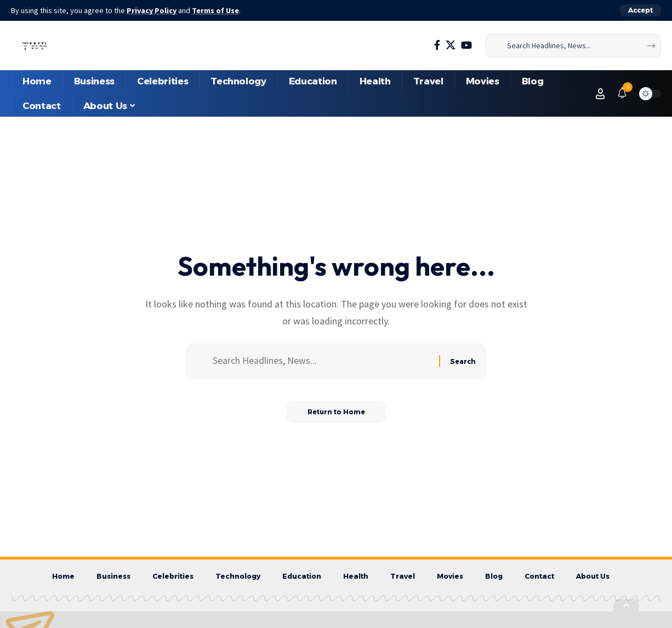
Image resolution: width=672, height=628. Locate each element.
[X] (451, 45)
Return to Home (336, 413)
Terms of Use (217, 10)
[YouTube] (466, 45)
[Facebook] (437, 45)
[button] (640, 10)
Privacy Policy (152, 10)
